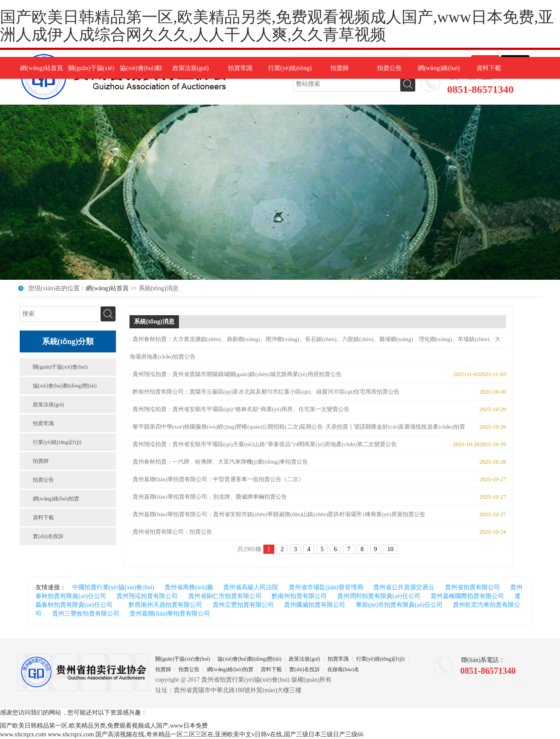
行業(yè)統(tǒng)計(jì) (57, 442)
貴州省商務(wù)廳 (189, 587)
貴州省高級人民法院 (251, 587)
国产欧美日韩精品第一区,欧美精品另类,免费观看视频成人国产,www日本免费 (104, 726)
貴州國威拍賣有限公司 (315, 605)
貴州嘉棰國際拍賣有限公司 (467, 596)
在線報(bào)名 (343, 669)
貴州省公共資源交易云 (404, 587)
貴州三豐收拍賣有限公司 (86, 614)
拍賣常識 (240, 68)
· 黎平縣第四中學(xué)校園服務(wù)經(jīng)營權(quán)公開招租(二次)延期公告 (226, 427)
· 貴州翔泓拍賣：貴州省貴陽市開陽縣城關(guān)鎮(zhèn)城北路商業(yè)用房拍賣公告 (236, 374)
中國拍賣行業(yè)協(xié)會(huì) (113, 587)
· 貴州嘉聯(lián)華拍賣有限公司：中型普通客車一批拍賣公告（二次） (217, 479)
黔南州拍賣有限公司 (299, 596)
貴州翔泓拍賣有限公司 (147, 596)
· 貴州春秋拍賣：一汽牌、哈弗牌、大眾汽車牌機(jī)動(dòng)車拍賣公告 (219, 462)
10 (390, 549)
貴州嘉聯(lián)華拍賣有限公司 (170, 614)
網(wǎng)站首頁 (41, 68)
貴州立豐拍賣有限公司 (243, 605)
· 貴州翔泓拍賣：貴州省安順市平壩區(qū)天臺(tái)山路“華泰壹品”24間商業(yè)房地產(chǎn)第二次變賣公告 (263, 444)
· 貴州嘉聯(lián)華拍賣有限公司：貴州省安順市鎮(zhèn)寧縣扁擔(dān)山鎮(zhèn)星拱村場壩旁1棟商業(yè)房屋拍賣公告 (277, 514)
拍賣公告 (389, 68)
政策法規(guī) (191, 68)
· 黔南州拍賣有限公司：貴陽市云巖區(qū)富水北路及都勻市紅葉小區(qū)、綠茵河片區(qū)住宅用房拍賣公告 (264, 392)
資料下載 (489, 68)
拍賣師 (339, 68)
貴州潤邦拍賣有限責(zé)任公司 (379, 596)
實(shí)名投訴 (48, 536)
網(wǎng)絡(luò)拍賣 (56, 499)
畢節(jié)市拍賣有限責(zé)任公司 (399, 605)
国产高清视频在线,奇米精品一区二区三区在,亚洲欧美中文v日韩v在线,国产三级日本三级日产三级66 (229, 734)
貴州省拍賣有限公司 (472, 587)
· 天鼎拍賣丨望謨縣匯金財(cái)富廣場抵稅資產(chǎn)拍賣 (394, 427)
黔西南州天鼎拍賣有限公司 (162, 605)
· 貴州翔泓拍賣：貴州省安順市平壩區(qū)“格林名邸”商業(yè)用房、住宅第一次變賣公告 (240, 409)
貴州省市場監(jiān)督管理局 (326, 587)
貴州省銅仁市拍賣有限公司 (225, 596)
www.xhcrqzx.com (23, 734)
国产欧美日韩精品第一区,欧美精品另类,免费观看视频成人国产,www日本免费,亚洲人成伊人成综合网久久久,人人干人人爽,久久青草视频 (277, 26)
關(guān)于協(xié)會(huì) (60, 367)
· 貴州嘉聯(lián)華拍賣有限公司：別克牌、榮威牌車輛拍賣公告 (208, 497)
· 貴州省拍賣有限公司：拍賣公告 (171, 532)
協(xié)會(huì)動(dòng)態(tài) (65, 386)
